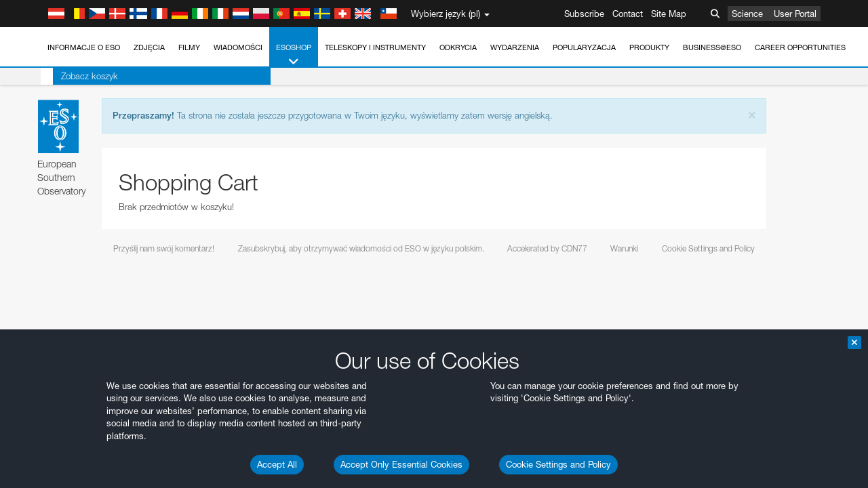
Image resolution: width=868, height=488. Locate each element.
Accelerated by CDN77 (547, 248)
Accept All (277, 464)
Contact (628, 14)
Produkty (649, 47)
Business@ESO (712, 47)
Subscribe (584, 14)
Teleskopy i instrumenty (375, 47)
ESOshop (294, 55)
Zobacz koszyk (77, 76)
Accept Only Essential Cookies (401, 464)
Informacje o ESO (84, 47)
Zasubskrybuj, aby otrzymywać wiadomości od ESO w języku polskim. (361, 248)
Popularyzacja (584, 47)
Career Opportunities (800, 47)
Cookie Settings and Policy (558, 464)
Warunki (624, 248)
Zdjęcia (149, 47)
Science (747, 14)
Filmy (189, 47)
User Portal (795, 14)
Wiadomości (238, 47)
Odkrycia (458, 47)
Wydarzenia (515, 47)
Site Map (669, 14)
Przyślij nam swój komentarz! (164, 248)
